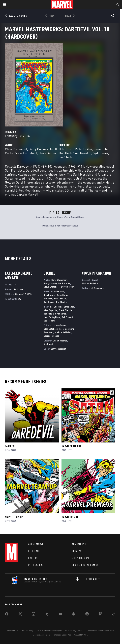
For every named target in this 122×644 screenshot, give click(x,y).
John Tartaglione (52, 317)
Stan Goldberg (51, 329)
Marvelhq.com (80, 558)
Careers (33, 558)
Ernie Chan (69, 307)
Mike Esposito (50, 310)
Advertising (79, 544)
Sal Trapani (67, 317)
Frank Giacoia (65, 310)
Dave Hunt (48, 332)
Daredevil (10, 446)
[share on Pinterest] (87, 615)
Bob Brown (66, 149)
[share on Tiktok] (114, 615)
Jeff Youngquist (59, 349)
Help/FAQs (34, 551)
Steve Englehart (26, 153)
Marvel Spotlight (71, 446)
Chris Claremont (16, 149)
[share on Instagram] (33, 615)
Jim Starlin (66, 157)
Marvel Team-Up (14, 517)
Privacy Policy (27, 631)
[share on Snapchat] (74, 615)
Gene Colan (102, 149)
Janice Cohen (60, 325)
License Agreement (42, 635)
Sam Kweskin (82, 153)
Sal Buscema (56, 307)
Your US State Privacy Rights (49, 631)
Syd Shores (100, 153)
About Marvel (36, 544)
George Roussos (51, 336)
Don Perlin (49, 314)
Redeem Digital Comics (85, 565)
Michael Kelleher (63, 332)
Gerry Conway (38, 149)
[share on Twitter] (20, 615)
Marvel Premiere (71, 517)
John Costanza (60, 341)
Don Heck (65, 153)
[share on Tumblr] (47, 615)
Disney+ (76, 551)
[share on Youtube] (60, 615)
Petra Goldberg (66, 329)
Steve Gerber (47, 153)
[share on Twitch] (100, 615)
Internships (35, 565)
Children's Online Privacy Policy (101, 631)
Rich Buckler (83, 149)
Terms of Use (12, 631)
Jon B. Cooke (64, 283)
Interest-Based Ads (62, 635)
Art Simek (48, 344)
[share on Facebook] (7, 615)
